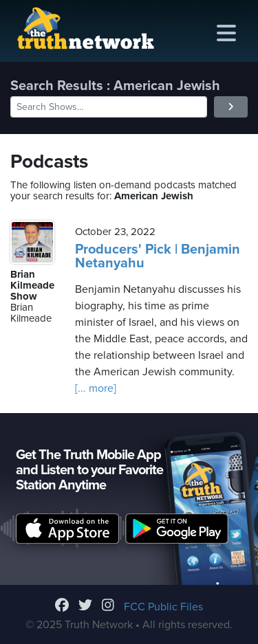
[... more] (96, 388)
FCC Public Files (163, 607)
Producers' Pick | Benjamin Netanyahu (158, 256)
